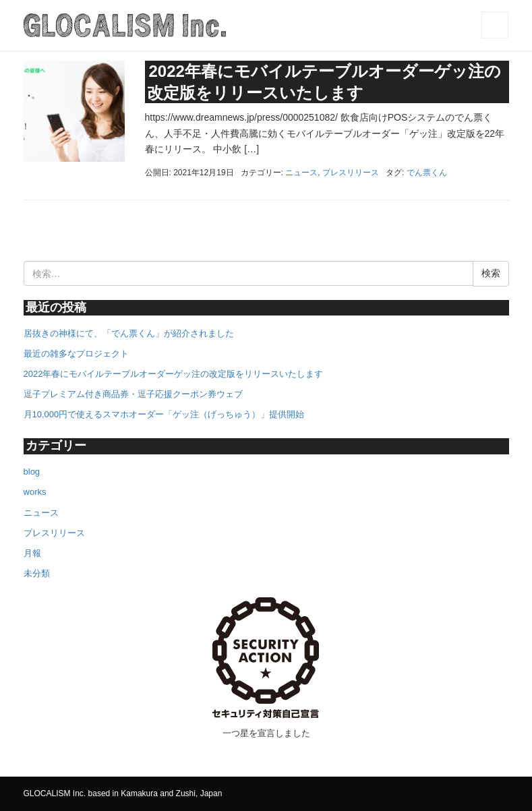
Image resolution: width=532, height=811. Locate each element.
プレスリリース (351, 173)
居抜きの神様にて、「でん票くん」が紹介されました (129, 333)
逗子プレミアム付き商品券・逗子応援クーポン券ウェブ (133, 394)
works (35, 492)
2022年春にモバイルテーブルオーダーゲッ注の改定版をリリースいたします (174, 374)
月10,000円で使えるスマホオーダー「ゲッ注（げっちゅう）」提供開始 (164, 414)
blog (32, 472)
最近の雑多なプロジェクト (76, 354)
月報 (32, 553)
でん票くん (427, 173)
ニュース (301, 173)
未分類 (37, 573)
